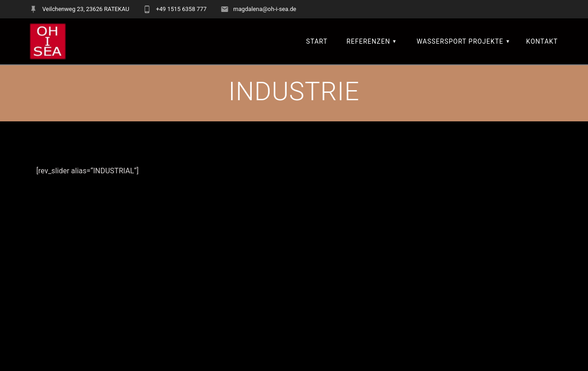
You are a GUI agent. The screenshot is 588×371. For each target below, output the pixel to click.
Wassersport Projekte (460, 41)
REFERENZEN (368, 41)
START (317, 41)
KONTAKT (542, 41)
